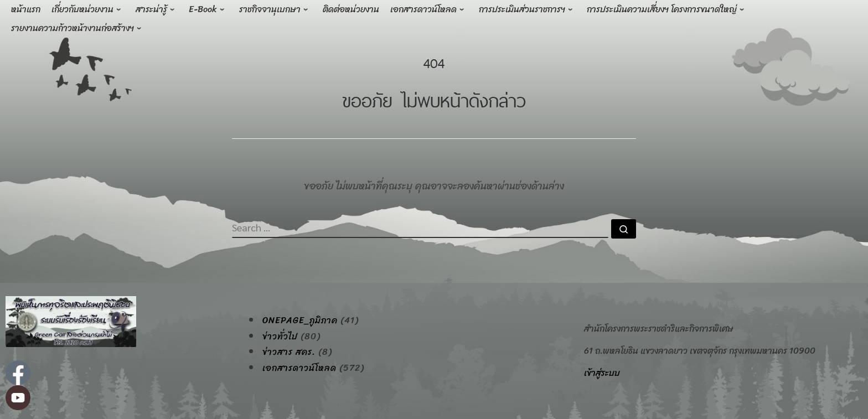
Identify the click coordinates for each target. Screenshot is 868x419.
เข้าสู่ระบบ (602, 373)
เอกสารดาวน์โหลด (299, 368)
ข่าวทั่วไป (280, 337)
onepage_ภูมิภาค (300, 320)
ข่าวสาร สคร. (289, 352)
